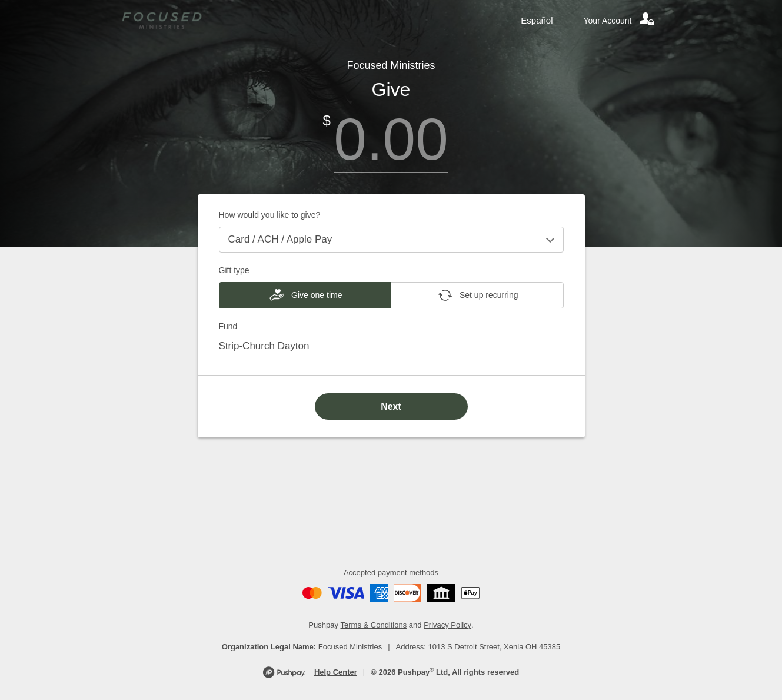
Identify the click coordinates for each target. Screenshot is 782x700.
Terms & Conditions (374, 625)
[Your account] (620, 21)
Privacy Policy (447, 625)
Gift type (234, 270)
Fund (228, 326)
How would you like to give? (270, 215)
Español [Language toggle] (537, 20)
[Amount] (391, 139)
